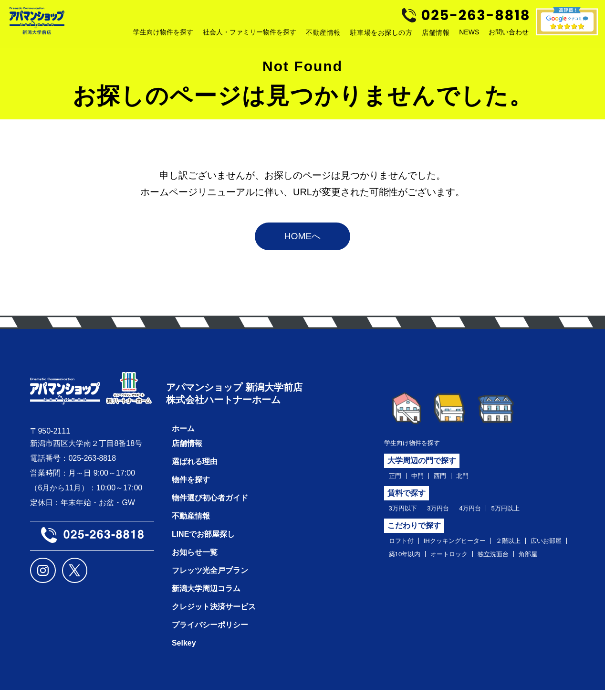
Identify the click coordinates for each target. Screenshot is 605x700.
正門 (396, 479)
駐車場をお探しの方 (381, 35)
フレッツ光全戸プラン (210, 580)
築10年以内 (457, 562)
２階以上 (531, 547)
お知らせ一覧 (195, 562)
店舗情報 (436, 35)
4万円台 (484, 513)
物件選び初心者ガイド (210, 508)
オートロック (509, 562)
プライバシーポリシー (210, 635)
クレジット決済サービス (214, 617)
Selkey (184, 653)
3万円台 (447, 513)
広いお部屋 (408, 562)
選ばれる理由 (195, 472)
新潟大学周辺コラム (206, 599)
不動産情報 (323, 35)
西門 (447, 479)
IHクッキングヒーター (468, 547)
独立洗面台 (408, 577)
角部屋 (449, 577)
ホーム (183, 439)
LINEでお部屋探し (203, 544)
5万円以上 (525, 513)
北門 (472, 479)
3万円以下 (406, 513)
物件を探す (191, 490)
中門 (422, 479)
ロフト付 (404, 547)
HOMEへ (302, 239)
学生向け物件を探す (418, 445)
